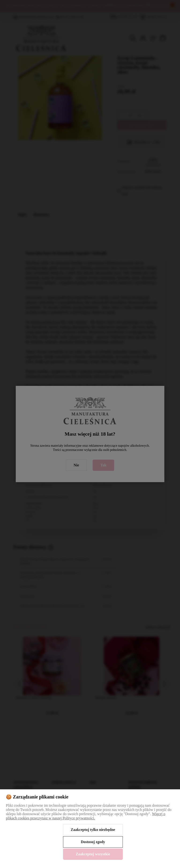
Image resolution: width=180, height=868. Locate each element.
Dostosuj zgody (93, 842)
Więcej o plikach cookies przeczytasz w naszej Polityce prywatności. (86, 816)
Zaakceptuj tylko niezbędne (93, 830)
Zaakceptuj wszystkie (93, 854)
